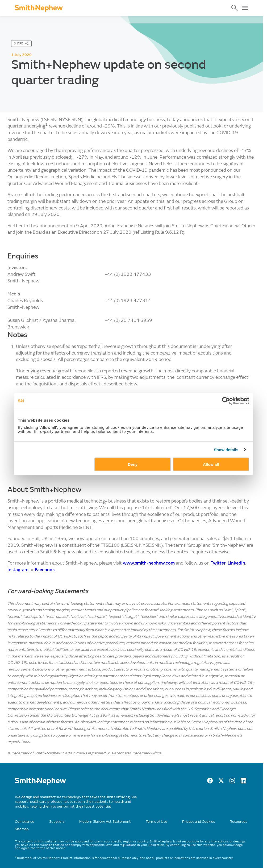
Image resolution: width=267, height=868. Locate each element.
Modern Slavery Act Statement (105, 822)
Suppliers (57, 822)
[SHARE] (21, 44)
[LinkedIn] (243, 782)
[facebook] (210, 782)
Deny (133, 464)
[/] (40, 783)
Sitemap (22, 829)
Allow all (211, 464)
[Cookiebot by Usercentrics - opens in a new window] (226, 401)
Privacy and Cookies (199, 822)
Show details (226, 449)
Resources (238, 822)
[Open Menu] (245, 8)
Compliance (25, 822)
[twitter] (221, 782)
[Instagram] (232, 782)
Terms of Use (157, 822)
